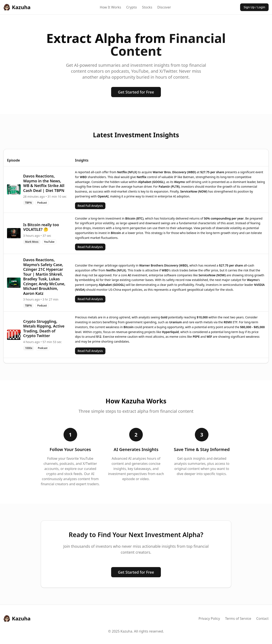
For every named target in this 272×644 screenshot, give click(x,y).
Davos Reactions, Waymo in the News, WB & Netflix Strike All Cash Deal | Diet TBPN (44, 183)
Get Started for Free (136, 92)
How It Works (110, 7)
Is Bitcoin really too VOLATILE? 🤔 (41, 227)
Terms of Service (238, 618)
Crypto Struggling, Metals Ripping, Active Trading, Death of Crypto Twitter (44, 329)
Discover (164, 7)
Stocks (147, 7)
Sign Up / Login (254, 7)
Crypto (132, 7)
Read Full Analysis (90, 206)
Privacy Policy (209, 618)
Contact (262, 618)
